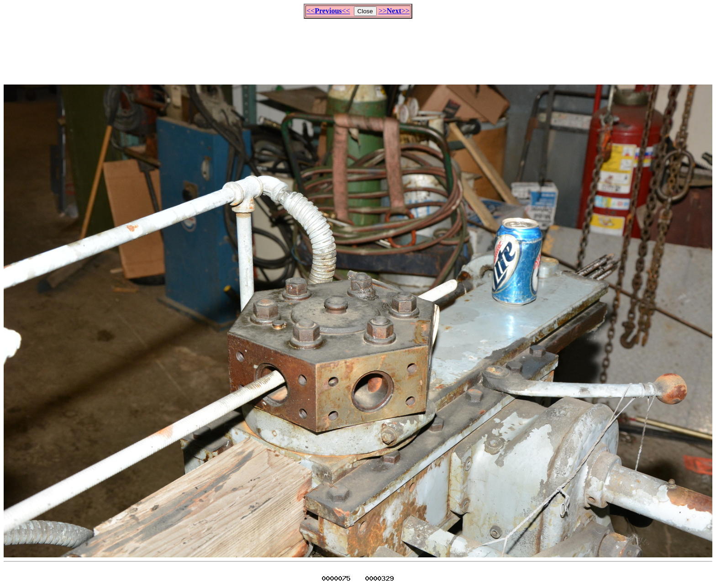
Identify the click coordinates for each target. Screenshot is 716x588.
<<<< (328, 11)
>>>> (394, 11)
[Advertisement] (358, 48)
